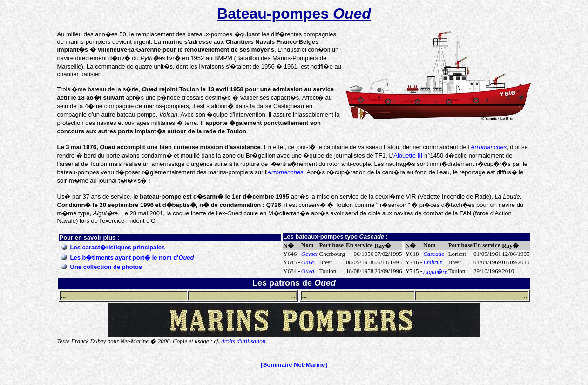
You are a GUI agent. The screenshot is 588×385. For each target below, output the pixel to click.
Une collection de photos (106, 267)
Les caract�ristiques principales (118, 247)
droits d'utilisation (243, 341)
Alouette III (408, 155)
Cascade (434, 254)
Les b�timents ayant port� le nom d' (132, 258)
